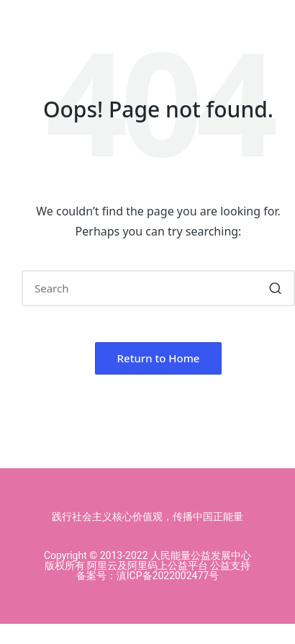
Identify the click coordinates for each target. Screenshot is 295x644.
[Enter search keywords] (158, 288)
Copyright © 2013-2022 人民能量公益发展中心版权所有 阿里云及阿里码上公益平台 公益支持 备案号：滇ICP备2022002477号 (147, 565)
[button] (275, 288)
